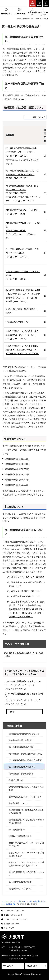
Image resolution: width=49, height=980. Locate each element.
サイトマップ (9, 928)
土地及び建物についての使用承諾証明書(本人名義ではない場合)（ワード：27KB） (22, 350)
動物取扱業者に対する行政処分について (26, 874)
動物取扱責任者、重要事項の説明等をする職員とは (26, 812)
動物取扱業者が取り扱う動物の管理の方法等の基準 (26, 821)
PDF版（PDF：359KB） (17, 279)
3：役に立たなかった (17, 689)
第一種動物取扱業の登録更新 (22, 767)
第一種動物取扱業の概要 (20, 882)
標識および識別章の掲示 (20, 836)
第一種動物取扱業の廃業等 (21, 774)
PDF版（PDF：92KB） (28, 354)
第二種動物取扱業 (17, 830)
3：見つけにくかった (17, 704)
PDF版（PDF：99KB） (16, 339)
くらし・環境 (17, 901)
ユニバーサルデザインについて (16, 919)
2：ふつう (30, 685)
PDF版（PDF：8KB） (16, 214)
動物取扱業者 (15, 726)
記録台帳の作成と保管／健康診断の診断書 (26, 789)
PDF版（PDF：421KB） (25, 201)
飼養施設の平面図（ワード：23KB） (23, 210)
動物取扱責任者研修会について (26, 596)
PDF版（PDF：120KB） (17, 156)
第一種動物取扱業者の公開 (21, 747)
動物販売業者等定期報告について (24, 734)
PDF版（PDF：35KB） (16, 193)
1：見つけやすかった (17, 700)
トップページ (6, 901)
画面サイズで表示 (39, 117)
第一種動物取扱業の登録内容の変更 (25, 760)
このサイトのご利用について (15, 911)
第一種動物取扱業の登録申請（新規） (26, 754)
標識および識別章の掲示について (27, 591)
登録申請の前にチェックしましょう (25, 797)
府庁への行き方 (8, 966)
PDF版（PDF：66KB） (16, 301)
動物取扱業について (18, 803)
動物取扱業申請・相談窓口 (21, 740)
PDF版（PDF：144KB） (32, 613)
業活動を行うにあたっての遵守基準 (28, 577)
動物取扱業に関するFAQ (20, 889)
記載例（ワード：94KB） (21, 617)
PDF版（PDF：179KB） (17, 178)
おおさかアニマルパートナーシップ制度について (26, 844)
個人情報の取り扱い (11, 924)
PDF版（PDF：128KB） (17, 257)
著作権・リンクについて (13, 915)
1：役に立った (14, 685)
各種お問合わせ (32, 966)
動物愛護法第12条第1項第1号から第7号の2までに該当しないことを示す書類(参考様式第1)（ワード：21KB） (23, 294)
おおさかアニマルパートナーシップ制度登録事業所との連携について (26, 864)
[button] (33, 3)
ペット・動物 (28, 901)
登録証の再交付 (16, 780)
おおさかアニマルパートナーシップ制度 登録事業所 (26, 854)
